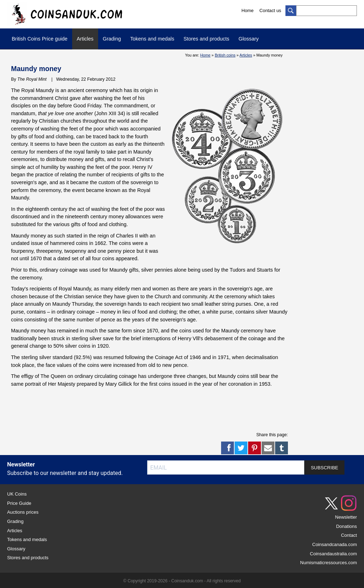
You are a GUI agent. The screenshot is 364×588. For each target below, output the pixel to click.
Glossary (249, 39)
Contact (349, 535)
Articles (85, 39)
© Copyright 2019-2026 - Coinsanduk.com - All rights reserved (182, 581)
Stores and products (206, 39)
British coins (225, 55)
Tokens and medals (152, 39)
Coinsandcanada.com (334, 544)
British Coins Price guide (40, 39)
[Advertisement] (140, 409)
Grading (112, 39)
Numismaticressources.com (328, 563)
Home (247, 10)
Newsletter (346, 517)
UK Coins (17, 494)
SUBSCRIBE (324, 468)
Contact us (270, 10)
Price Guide (19, 503)
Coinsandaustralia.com (333, 554)
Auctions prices (23, 512)
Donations (346, 526)
